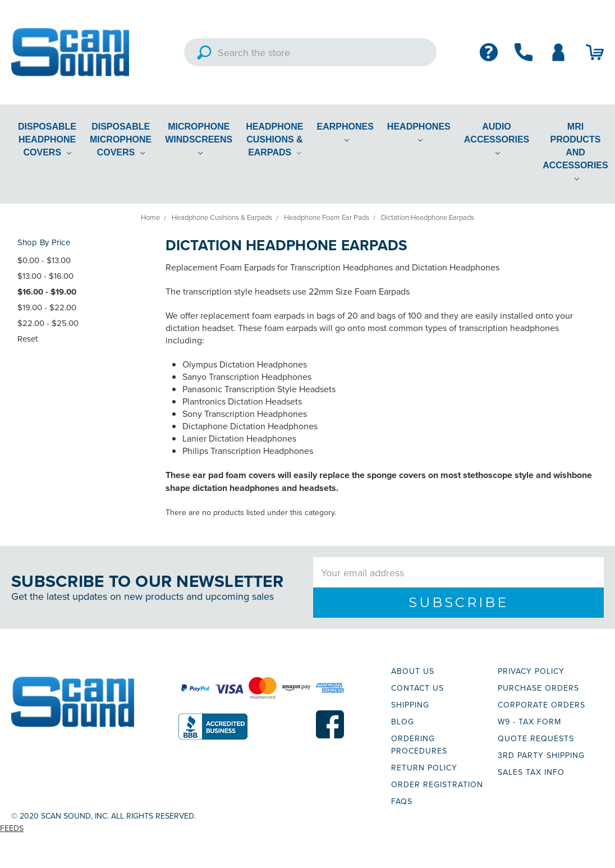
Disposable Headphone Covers (47, 139)
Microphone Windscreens (199, 139)
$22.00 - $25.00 (48, 323)
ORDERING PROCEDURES (419, 745)
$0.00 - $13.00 (44, 260)
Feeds (12, 828)
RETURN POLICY (424, 768)
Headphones (419, 132)
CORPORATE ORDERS (541, 705)
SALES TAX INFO (531, 772)
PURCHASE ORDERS (538, 688)
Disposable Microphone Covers (121, 139)
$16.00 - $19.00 (47, 292)
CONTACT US (417, 688)
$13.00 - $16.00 (45, 276)
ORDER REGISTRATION (437, 784)
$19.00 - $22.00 (47, 307)
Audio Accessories (497, 139)
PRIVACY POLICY (531, 671)
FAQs (402, 801)
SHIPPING (410, 705)
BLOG (403, 722)
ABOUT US (413, 671)
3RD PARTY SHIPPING (541, 755)
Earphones (345, 132)
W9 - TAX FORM (529, 722)
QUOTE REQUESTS (536, 738)
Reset (27, 339)
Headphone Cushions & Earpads (274, 139)
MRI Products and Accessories (575, 151)
